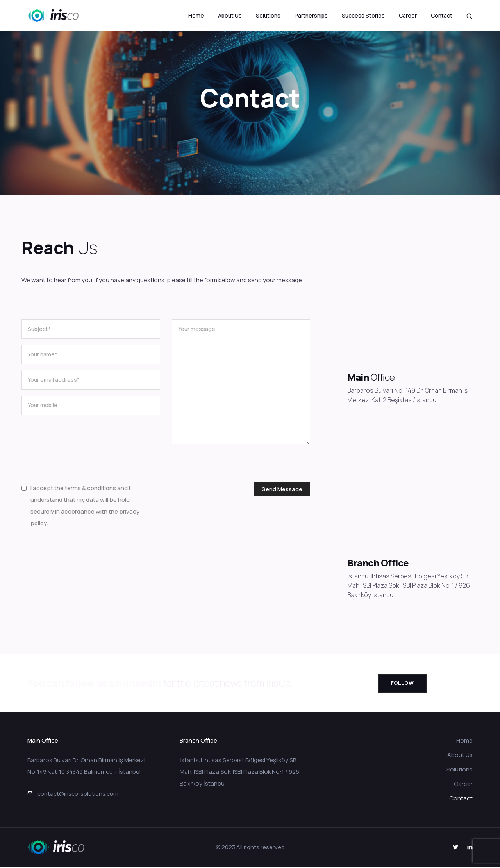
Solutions (268, 15)
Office (382, 377)
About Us (230, 15)
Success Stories (363, 15)
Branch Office (378, 563)
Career (408, 15)
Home (196, 15)
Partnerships (311, 15)
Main (358, 377)
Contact (442, 15)
